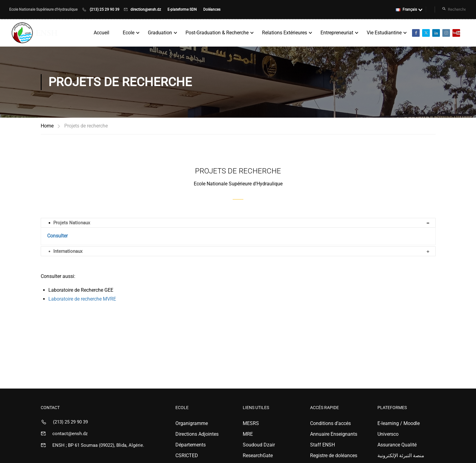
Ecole (129, 33)
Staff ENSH (322, 445)
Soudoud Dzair (259, 445)
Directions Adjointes (197, 434)
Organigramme (192, 423)
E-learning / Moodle (399, 423)
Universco (388, 434)
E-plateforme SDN (183, 9)
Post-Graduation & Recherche (217, 33)
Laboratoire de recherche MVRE (82, 299)
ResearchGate (258, 455)
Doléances (212, 9)
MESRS (251, 423)
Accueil (101, 33)
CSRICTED (187, 455)
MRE (248, 434)
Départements (191, 445)
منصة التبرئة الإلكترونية (401, 455)
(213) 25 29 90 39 (105, 9)
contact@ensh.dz (70, 434)
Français (406, 9)
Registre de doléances (334, 455)
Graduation (160, 33)
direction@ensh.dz (146, 9)
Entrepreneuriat (337, 33)
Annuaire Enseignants (334, 434)
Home (47, 126)
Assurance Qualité (397, 445)
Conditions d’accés (330, 423)
